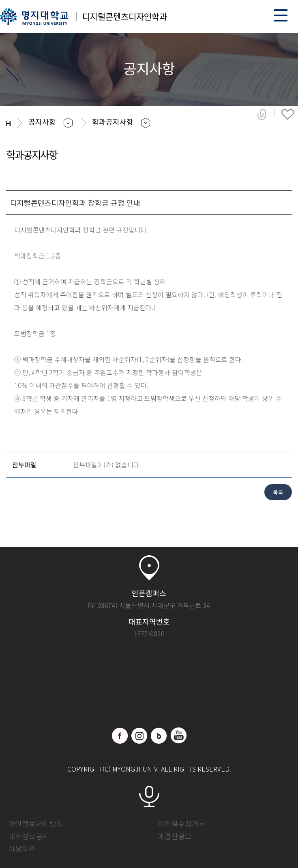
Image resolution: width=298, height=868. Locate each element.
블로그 (159, 736)
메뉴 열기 (281, 15)
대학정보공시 (29, 836)
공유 (262, 114)
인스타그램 (139, 736)
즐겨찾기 (288, 114)
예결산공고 (175, 836)
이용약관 (22, 849)
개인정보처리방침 (36, 823)
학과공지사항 (113, 122)
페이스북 (120, 736)
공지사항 (42, 122)
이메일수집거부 (181, 823)
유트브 (178, 736)
